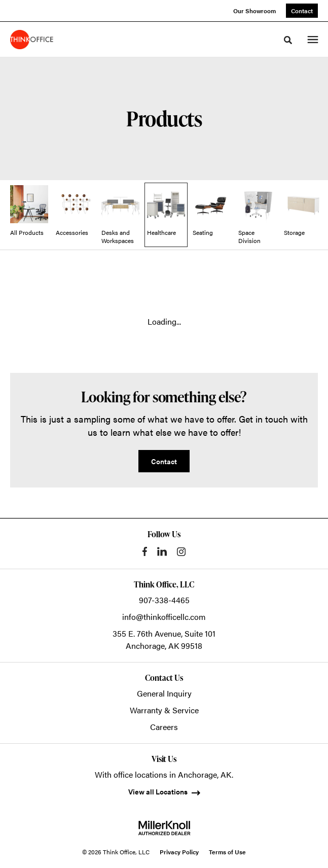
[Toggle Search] (288, 40)
